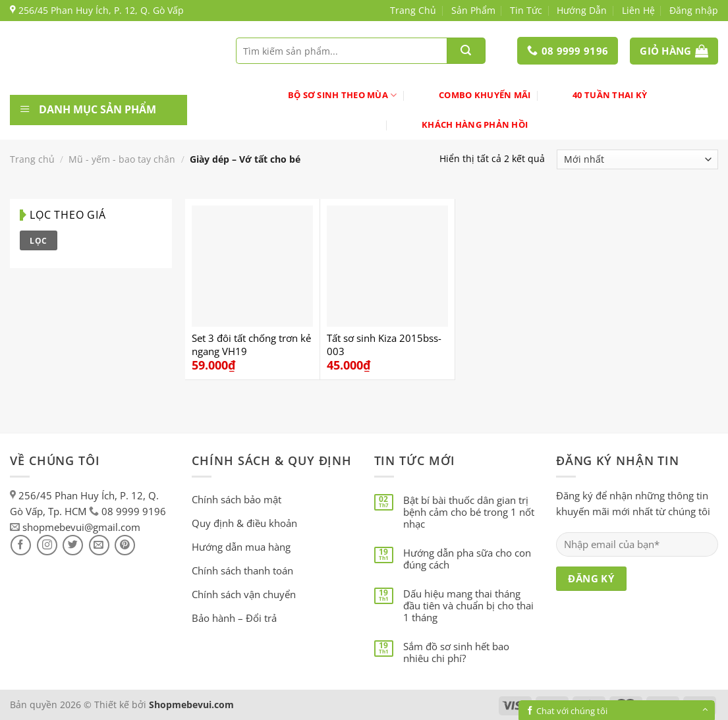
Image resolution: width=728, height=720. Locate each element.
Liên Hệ (638, 10)
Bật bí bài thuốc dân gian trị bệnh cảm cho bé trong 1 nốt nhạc (469, 512)
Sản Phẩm (473, 10)
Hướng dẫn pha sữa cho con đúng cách (467, 559)
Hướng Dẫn (582, 10)
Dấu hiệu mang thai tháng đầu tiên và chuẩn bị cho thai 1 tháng (468, 605)
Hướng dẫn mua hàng (241, 547)
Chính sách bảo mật (237, 499)
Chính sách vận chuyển (244, 594)
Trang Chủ (413, 10)
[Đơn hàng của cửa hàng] (637, 159)
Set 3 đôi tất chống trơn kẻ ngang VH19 (251, 345)
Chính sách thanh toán (242, 570)
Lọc (38, 240)
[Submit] (466, 51)
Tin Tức (526, 10)
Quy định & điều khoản (244, 523)
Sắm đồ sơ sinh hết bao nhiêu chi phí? (456, 652)
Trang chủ (32, 159)
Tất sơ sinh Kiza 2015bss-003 (384, 345)
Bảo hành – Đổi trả (234, 618)
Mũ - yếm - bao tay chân (122, 159)
